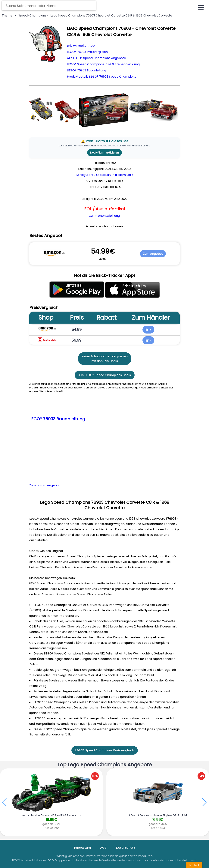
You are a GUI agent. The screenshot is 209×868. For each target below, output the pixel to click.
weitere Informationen (106, 226)
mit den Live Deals (105, 361)
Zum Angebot (153, 254)
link (148, 330)
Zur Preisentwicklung (104, 216)
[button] (205, 802)
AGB (103, 848)
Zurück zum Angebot (45, 485)
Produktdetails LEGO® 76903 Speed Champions (101, 77)
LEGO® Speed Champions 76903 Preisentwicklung (103, 64)
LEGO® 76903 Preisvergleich (87, 52)
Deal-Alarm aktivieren (104, 153)
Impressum (82, 848)
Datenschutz (125, 848)
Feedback (194, 865)
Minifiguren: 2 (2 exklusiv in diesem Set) (105, 175)
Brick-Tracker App (81, 46)
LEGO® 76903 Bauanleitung (86, 70)
